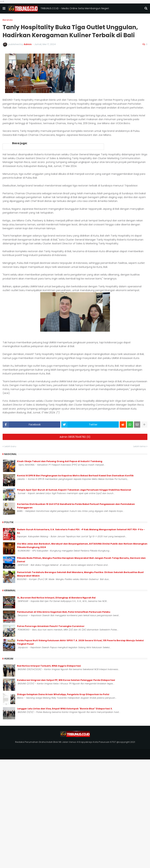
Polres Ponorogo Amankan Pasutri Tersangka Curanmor (51, 626)
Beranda (8, 20)
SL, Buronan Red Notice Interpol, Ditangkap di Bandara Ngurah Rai (56, 598)
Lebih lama (139, 446)
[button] (4, 9)
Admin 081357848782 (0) (75, 437)
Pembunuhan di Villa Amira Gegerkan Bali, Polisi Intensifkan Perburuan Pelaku (64, 612)
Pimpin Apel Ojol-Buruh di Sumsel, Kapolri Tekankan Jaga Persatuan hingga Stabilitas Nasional (74, 490)
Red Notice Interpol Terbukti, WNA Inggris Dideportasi (49, 666)
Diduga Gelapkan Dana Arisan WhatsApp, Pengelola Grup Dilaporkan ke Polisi (63, 694)
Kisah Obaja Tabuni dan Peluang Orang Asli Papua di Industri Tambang (60, 461)
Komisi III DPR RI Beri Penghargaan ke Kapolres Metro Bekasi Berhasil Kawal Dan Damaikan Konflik (75, 476)
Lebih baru (10, 446)
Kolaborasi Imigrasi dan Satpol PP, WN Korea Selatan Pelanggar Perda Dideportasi (66, 680)
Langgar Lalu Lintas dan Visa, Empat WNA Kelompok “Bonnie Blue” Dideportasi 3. (65, 709)
